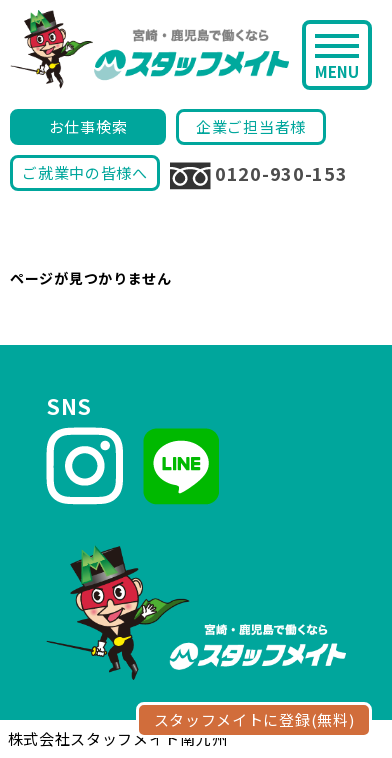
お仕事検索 (88, 126)
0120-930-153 (258, 175)
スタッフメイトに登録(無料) (254, 719)
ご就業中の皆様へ (85, 172)
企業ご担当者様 (251, 126)
